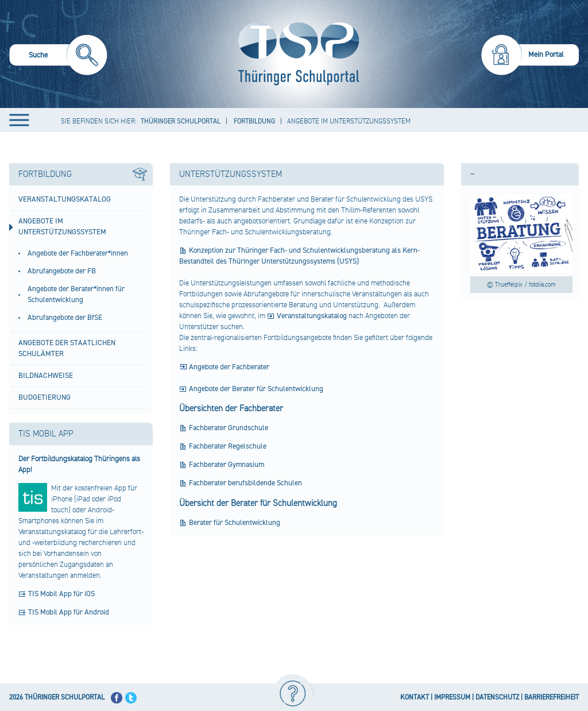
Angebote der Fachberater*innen (78, 253)
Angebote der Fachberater (229, 367)
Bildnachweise (46, 376)
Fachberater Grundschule (229, 428)
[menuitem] (58, 57)
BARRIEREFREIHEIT (552, 698)
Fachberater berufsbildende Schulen (245, 483)
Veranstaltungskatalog (65, 199)
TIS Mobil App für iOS (61, 594)
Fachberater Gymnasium (227, 465)
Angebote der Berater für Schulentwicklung (256, 389)
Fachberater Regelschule (228, 446)
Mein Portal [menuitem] (546, 55)
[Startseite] (296, 54)
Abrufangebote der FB (62, 271)
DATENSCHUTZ (497, 698)
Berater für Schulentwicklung (235, 523)
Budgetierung (45, 397)
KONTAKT (415, 698)
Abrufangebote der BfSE (65, 318)
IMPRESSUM (452, 698)
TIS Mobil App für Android (69, 612)
